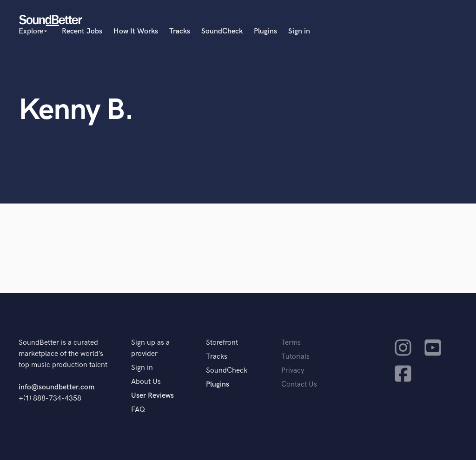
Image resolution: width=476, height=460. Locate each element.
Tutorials (295, 357)
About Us (146, 382)
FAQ (138, 410)
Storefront (222, 343)
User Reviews (152, 396)
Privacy (293, 371)
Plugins (265, 31)
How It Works (136, 31)
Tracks (180, 31)
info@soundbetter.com (56, 387)
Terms (291, 343)
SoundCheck (222, 31)
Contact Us (299, 384)
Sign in (299, 31)
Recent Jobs (82, 31)
